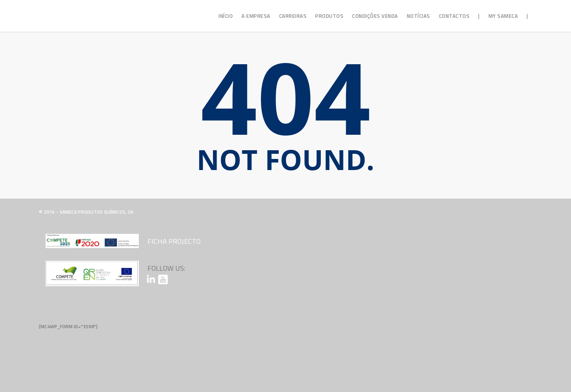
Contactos (454, 16)
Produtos (329, 16)
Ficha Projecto (174, 241)
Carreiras (293, 16)
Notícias (419, 16)
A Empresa (256, 16)
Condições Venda (375, 16)
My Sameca (503, 16)
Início (226, 16)
